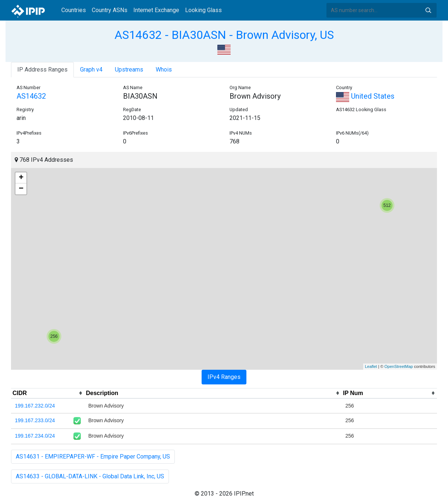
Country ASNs (110, 10)
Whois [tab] (164, 70)
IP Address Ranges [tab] (42, 70)
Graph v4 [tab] (91, 70)
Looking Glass (203, 10)
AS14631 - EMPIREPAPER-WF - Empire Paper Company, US (93, 456)
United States (365, 96)
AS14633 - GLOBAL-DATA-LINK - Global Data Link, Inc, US (90, 476)
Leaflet (371, 366)
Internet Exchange (156, 10)
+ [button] (21, 178)
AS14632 (31, 96)
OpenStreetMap (399, 366)
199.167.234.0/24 (35, 436)
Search (428, 10)
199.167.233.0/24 (35, 420)
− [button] (21, 189)
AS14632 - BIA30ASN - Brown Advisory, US (224, 35)
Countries (74, 10)
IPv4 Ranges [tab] (224, 377)
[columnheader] (48, 393)
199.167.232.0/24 (35, 406)
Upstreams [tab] (129, 70)
